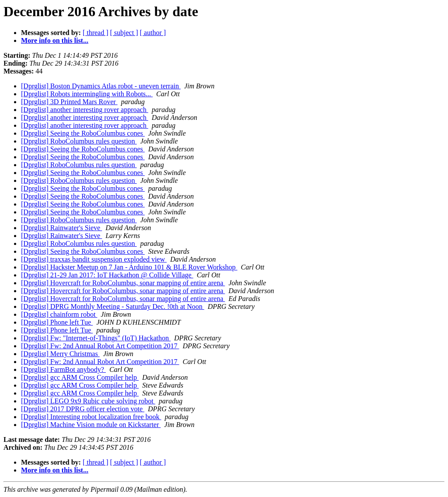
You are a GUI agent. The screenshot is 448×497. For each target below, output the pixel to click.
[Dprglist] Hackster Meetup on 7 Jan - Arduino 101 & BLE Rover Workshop (129, 267)
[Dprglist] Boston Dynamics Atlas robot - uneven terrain (101, 86)
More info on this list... (55, 40)
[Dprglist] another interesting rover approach (85, 110)
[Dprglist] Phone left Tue (57, 322)
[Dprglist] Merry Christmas (60, 354)
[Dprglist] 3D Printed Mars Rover (69, 102)
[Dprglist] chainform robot (59, 314)
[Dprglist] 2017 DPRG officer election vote (83, 409)
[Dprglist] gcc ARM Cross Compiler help (80, 377)
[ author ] (153, 33)
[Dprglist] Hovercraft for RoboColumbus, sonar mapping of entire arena (123, 283)
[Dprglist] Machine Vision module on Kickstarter (91, 425)
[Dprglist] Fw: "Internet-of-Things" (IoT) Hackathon (96, 338)
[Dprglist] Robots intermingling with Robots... (87, 94)
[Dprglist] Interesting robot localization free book (91, 417)
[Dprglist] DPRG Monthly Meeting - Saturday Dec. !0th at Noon (113, 306)
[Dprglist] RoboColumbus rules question (79, 141)
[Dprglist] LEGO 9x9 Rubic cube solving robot (88, 401)
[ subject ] (124, 33)
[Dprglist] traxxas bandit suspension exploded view (94, 259)
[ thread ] (96, 33)
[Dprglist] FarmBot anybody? (63, 369)
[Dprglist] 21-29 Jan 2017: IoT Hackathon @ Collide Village (107, 275)
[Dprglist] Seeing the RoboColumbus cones (83, 133)
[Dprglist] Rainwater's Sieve (61, 228)
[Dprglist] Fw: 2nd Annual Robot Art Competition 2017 (100, 346)
